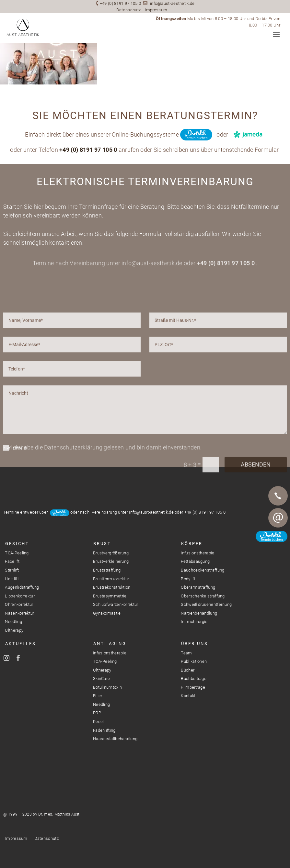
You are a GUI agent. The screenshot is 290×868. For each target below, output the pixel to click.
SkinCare (101, 679)
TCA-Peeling (17, 553)
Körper (192, 544)
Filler (98, 696)
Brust (102, 544)
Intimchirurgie (194, 622)
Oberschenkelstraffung (203, 596)
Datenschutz (128, 10)
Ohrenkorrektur (19, 604)
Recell (99, 722)
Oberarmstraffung (198, 587)
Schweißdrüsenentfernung (206, 604)
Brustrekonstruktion (112, 587)
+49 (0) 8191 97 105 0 (120, 3)
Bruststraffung (107, 570)
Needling (13, 622)
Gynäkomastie (107, 613)
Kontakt (188, 696)
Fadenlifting (104, 730)
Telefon (278, 496)
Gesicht (17, 544)
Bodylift (188, 579)
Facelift (12, 561)
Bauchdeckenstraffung (203, 570)
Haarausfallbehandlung (115, 739)
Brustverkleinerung (111, 561)
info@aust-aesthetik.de (172, 3)
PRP (97, 713)
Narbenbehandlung (199, 613)
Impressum (156, 10)
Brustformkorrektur (111, 579)
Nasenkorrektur (19, 613)
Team (186, 653)
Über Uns (195, 644)
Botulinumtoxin (107, 687)
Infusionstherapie (197, 553)
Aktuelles (21, 644)
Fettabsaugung (195, 561)
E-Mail (278, 518)
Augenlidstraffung (22, 587)
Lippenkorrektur (20, 596)
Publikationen (194, 661)
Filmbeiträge (193, 687)
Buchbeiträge (194, 679)
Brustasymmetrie (110, 596)
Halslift (12, 579)
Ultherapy (14, 630)
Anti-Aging (110, 644)
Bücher (188, 670)
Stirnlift (12, 570)
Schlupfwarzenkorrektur (116, 604)
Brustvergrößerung (111, 553)
